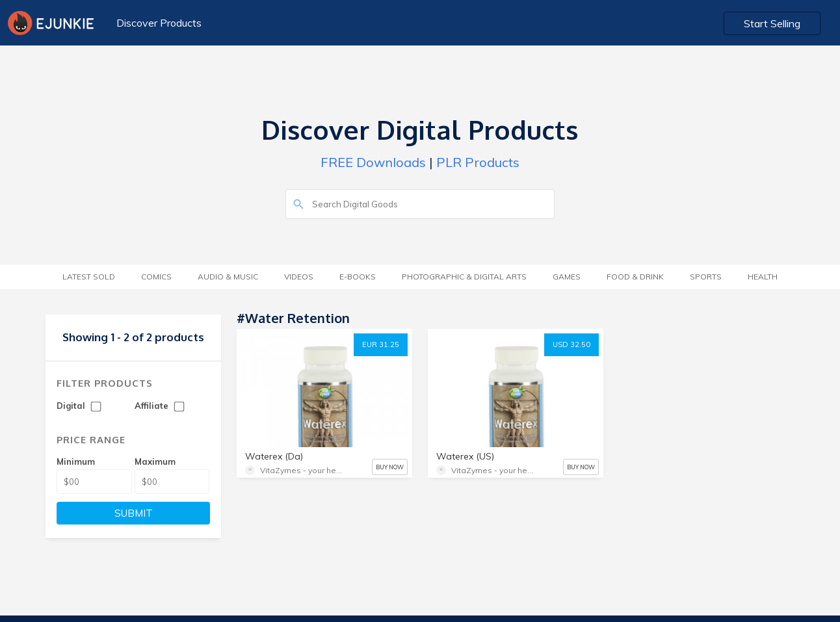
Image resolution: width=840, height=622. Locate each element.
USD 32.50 (571, 344)
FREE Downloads (373, 162)
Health (763, 277)
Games (567, 277)
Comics (156, 277)
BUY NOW (390, 467)
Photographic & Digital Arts (464, 277)
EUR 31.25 (381, 344)
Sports (706, 277)
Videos (299, 277)
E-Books (358, 277)
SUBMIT (134, 513)
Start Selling (772, 23)
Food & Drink (635, 277)
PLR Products (478, 162)
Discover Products (159, 23)
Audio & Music (228, 277)
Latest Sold (89, 277)
